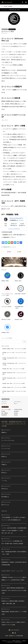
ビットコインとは (6, 448)
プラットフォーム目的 (6, 410)
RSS (15, 633)
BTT (9, 247)
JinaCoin (4, 511)
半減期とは (4, 465)
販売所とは (4, 457)
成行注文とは (5, 489)
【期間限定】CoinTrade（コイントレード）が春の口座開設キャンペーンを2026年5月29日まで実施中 (14, 579)
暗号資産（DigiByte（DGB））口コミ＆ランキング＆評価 (14, 349)
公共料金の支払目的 (18, 410)
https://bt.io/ (5, 120)
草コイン (16, 404)
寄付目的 (3, 411)
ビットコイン (4, 404)
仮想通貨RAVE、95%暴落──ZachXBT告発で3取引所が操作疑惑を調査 (14, 563)
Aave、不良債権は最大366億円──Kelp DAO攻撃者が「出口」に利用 (14, 553)
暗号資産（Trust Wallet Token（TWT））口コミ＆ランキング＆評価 (14, 364)
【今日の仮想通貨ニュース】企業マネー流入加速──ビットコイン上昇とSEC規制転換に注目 (14, 519)
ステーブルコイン (18, 402)
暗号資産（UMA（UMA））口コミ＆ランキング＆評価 (13, 383)
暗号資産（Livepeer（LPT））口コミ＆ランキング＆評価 (14, 387)
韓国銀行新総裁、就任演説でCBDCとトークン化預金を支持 (14, 613)
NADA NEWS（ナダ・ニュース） (13, 571)
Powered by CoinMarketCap (14, 229)
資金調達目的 (4, 415)
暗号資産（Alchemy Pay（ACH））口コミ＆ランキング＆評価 (14, 373)
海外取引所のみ (12, 29)
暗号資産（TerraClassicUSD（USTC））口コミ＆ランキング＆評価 (14, 359)
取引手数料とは (5, 497)
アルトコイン (5, 29)
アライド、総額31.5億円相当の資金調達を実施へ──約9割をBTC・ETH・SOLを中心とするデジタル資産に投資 (14, 590)
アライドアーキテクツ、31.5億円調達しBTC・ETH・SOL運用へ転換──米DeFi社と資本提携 (12, 542)
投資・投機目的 (5, 413)
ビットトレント (13, 247)
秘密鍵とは (4, 432)
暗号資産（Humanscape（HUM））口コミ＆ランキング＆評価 (14, 379)
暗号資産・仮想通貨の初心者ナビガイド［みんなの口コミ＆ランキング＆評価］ (13, 424)
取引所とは (4, 473)
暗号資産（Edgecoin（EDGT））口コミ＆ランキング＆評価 (14, 392)
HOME (7, 636)
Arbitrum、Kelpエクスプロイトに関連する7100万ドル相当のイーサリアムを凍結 (14, 623)
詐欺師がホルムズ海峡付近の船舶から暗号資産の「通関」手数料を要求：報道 (13, 602)
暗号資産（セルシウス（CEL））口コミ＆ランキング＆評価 (14, 353)
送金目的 (16, 415)
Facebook (13, 633)
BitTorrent (5, 247)
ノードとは (4, 481)
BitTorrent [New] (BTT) (16, 218)
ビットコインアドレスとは (8, 440)
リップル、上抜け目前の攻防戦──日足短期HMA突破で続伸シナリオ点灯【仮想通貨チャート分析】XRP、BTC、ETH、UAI (14, 530)
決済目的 (16, 413)
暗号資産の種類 (20, 636)
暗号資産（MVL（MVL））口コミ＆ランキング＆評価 (13, 369)
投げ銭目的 (16, 411)
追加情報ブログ (12, 636)
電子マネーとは (5, 505)
